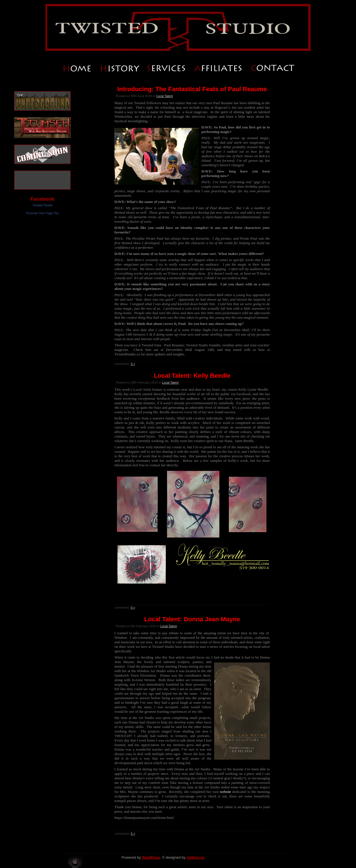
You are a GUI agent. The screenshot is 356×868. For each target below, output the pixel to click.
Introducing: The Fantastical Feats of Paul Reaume (192, 89)
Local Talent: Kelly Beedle (192, 376)
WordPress (151, 857)
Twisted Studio (42, 205)
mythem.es (196, 857)
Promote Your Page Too (42, 213)
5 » (133, 834)
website (225, 792)
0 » (133, 364)
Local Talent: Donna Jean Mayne (192, 619)
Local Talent (165, 96)
